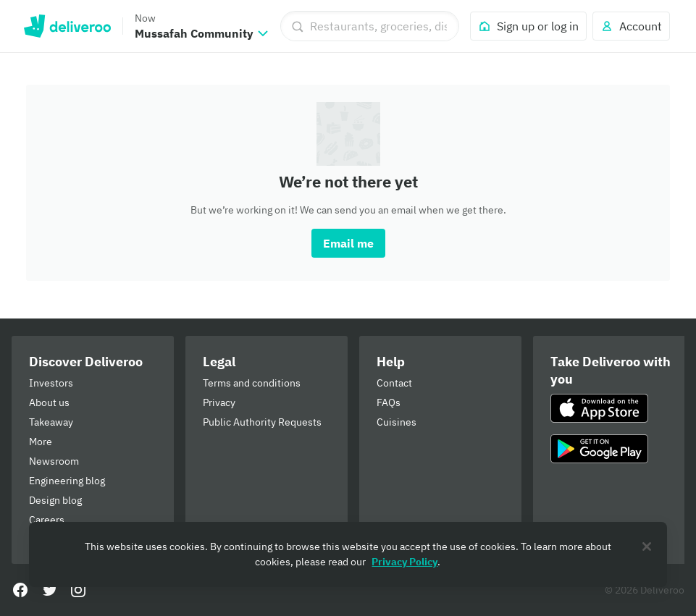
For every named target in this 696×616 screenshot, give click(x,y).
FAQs (389, 402)
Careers (47, 520)
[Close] (647, 547)
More (41, 442)
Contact (394, 383)
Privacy (219, 402)
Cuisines (397, 422)
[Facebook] (20, 590)
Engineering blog (67, 481)
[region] (348, 554)
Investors (51, 383)
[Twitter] (49, 590)
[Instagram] (78, 590)
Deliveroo (67, 26)
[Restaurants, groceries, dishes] (370, 26)
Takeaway (51, 422)
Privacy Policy (404, 562)
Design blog (55, 500)
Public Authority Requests (262, 422)
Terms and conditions (252, 383)
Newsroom (54, 461)
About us (49, 402)
